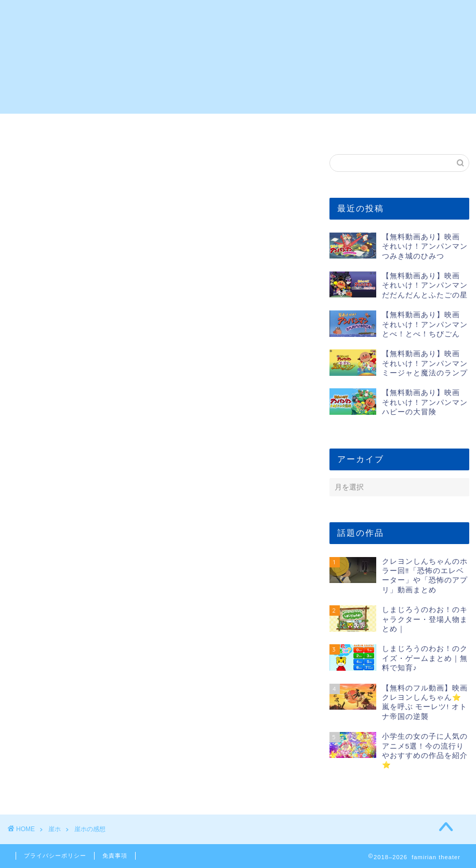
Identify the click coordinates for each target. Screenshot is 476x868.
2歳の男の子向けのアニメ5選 (68, 131)
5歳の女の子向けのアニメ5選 (295, 131)
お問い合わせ (408, 127)
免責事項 (115, 856)
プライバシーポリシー (55, 856)
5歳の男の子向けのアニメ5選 (181, 131)
